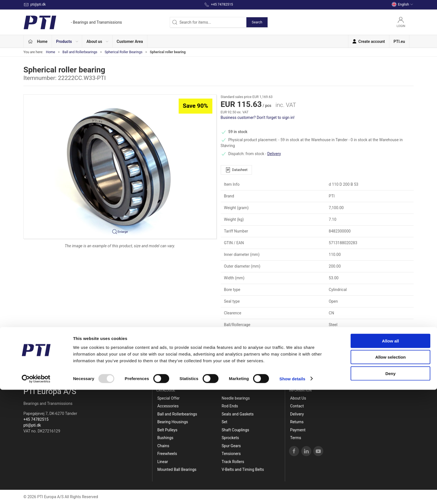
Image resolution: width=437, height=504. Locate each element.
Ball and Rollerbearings (80, 52)
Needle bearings (236, 398)
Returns (297, 422)
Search (257, 22)
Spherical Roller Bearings (123, 52)
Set (224, 422)
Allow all (391, 455)
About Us (298, 398)
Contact (297, 406)
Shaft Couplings (235, 430)
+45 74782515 (36, 419)
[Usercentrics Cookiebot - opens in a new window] (36, 493)
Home (51, 52)
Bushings (165, 438)
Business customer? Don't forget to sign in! (258, 118)
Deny (391, 488)
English (402, 4)
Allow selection (390, 472)
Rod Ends (230, 406)
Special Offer (168, 398)
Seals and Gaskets (238, 414)
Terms (296, 438)
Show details (292, 493)
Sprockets (230, 438)
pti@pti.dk (32, 425)
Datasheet (236, 170)
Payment (298, 430)
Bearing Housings (173, 422)
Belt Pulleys (167, 430)
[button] (67, 41)
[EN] (73, 22)
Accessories (168, 406)
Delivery (274, 154)
